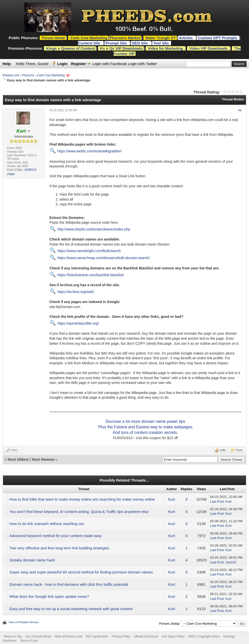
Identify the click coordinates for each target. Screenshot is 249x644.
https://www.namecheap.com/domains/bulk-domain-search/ (104, 258)
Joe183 (231, 562)
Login (62, 64)
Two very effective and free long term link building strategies (59, 548)
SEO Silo (141, 43)
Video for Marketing (165, 48)
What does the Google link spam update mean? (49, 596)
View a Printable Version (24, 622)
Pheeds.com (11, 75)
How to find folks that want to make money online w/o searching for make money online (82, 499)
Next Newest (43, 459)
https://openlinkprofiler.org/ (78, 323)
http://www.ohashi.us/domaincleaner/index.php (94, 229)
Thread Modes (233, 99)
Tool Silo (161, 43)
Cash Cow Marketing (51, 75)
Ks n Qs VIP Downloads (121, 48)
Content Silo (90, 43)
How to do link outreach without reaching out (46, 524)
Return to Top (13, 636)
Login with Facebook (110, 64)
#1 (240, 110)
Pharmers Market (125, 38)
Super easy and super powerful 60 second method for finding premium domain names (81, 572)
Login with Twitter (142, 64)
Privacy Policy (121, 636)
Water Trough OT (161, 38)
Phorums (28, 75)
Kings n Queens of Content (71, 48)
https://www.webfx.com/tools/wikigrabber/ (90, 151)
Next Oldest (18, 459)
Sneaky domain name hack (32, 560)
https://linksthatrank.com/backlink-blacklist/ (91, 275)
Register (78, 64)
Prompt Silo (117, 43)
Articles (186, 38)
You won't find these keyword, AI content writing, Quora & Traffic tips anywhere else (79, 512)
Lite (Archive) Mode (38, 636)
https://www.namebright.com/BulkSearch (89, 251)
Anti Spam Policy (173, 636)
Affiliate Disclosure (146, 636)
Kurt (172, 499)
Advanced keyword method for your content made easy (55, 536)
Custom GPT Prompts (218, 38)
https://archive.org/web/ (76, 292)
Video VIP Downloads (209, 48)
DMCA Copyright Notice (204, 636)
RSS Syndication (97, 636)
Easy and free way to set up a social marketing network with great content (71, 609)
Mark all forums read (69, 636)
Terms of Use (29, 641)
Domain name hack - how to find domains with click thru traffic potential (69, 584)
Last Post (217, 502)
